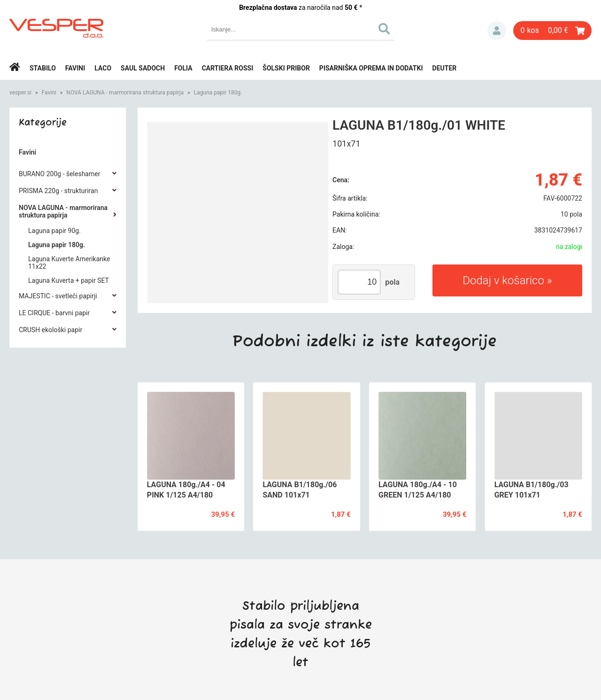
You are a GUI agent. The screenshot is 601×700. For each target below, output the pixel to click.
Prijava (497, 31)
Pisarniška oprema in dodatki (371, 68)
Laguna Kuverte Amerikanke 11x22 (69, 263)
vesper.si (20, 93)
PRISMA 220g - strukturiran (58, 191)
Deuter (445, 68)
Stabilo (43, 68)
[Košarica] (552, 31)
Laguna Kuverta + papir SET (69, 280)
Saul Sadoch (143, 68)
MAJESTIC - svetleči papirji (58, 296)
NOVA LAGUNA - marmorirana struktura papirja (125, 93)
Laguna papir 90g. (54, 231)
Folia (183, 68)
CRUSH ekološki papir (50, 330)
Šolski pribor (286, 68)
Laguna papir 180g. (218, 93)
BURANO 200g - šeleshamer (59, 174)
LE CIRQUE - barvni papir (54, 313)
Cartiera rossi (228, 68)
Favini (75, 68)
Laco (103, 68)
